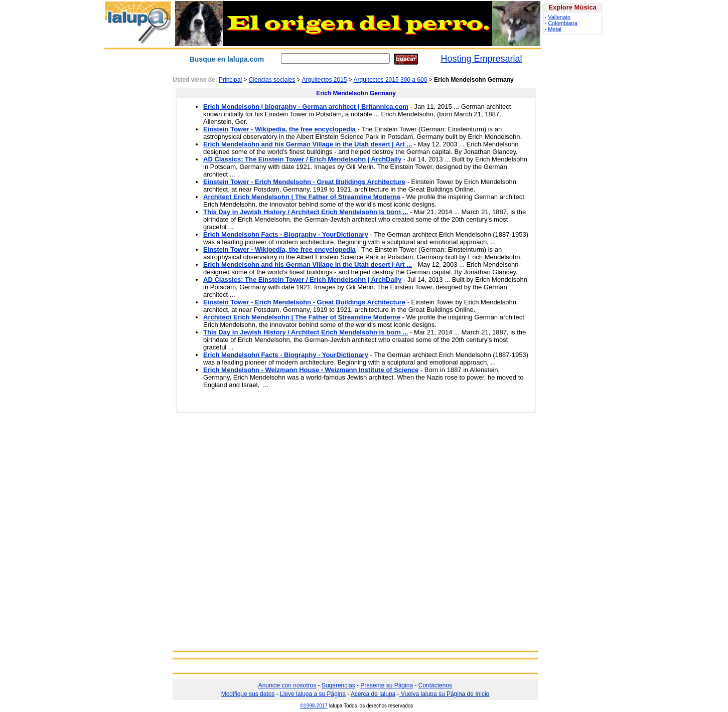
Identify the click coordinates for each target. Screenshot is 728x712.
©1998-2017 (314, 706)
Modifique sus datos (248, 694)
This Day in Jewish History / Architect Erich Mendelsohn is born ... (306, 212)
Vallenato (559, 17)
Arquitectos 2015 (324, 80)
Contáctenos (435, 685)
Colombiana (563, 23)
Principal (230, 80)
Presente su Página (387, 685)
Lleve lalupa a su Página (313, 694)
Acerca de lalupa (373, 694)
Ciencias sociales (272, 80)
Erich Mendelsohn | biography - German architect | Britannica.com (306, 107)
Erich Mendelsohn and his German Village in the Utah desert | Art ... (308, 144)
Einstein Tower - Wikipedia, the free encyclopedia (279, 129)
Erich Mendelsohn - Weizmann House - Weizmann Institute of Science (311, 370)
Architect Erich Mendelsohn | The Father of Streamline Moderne (302, 197)
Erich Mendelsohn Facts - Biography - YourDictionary (286, 234)
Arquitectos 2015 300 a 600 (391, 80)
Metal (555, 29)
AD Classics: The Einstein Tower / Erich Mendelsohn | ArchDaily (302, 159)
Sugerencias (338, 685)
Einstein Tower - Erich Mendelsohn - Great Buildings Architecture (304, 182)
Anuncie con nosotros (287, 685)
